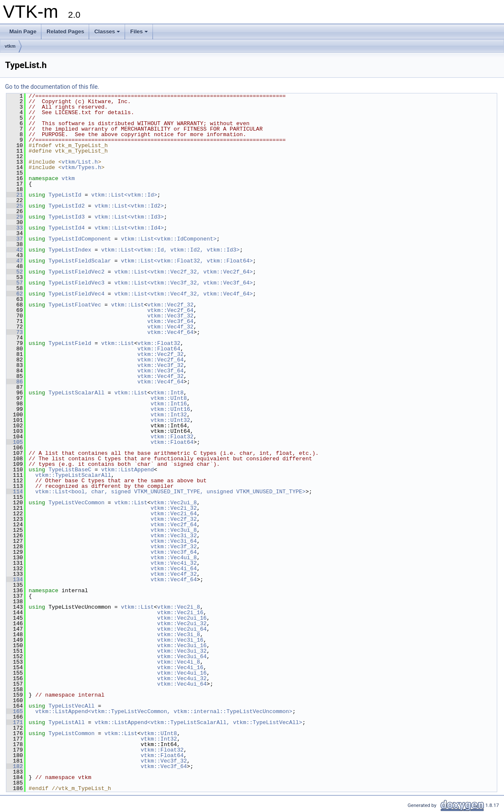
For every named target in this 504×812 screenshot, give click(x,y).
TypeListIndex (70, 250)
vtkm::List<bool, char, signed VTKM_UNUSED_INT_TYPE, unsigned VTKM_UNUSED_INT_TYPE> (170, 492)
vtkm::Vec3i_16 (180, 640)
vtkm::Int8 (167, 393)
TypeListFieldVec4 (77, 294)
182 (15, 766)
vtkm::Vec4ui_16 (182, 673)
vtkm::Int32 (169, 415)
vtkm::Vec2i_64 (173, 514)
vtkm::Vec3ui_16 (182, 645)
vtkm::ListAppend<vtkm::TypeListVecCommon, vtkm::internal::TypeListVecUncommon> (163, 711)
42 (15, 250)
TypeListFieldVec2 (77, 272)
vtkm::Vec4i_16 (180, 667)
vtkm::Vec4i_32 (173, 563)
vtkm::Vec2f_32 (170, 305)
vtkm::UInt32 (170, 420)
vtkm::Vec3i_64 (173, 541)
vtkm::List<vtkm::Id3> (129, 217)
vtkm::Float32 (159, 343)
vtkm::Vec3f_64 (170, 321)
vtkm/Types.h (82, 167)
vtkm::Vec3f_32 (170, 316)
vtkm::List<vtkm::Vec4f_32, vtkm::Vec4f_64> (184, 294)
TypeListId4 (67, 228)
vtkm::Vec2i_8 (178, 607)
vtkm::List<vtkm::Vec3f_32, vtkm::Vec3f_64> (184, 283)
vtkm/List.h (80, 162)
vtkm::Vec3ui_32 (182, 651)
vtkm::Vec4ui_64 (182, 684)
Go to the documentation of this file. (52, 87)
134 (15, 580)
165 (15, 711)
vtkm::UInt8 (169, 398)
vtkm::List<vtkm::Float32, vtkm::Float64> (187, 261)
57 (15, 283)
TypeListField (70, 343)
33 (15, 228)
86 (15, 382)
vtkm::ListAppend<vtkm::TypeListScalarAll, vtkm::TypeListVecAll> (198, 722)
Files (139, 31)
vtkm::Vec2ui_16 (182, 618)
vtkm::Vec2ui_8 (174, 503)
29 (15, 217)
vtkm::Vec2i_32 (173, 508)
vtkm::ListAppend (127, 470)
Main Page (23, 31)
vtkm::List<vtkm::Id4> (129, 228)
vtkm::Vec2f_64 (170, 310)
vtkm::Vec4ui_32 (182, 678)
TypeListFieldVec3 (77, 283)
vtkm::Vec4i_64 (173, 569)
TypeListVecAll (72, 706)
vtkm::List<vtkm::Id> (124, 195)
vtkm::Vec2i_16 (180, 612)
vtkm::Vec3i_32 (173, 536)
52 (15, 272)
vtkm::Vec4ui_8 (173, 558)
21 (15, 195)
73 (15, 332)
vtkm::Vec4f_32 (170, 327)
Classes (107, 31)
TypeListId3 (67, 217)
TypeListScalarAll (77, 393)
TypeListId (65, 195)
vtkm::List (128, 305)
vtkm (10, 46)
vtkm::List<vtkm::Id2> (129, 206)
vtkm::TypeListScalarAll (73, 475)
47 (15, 261)
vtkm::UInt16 (170, 409)
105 (15, 442)
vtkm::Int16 (169, 404)
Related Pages (65, 31)
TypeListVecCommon (77, 503)
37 (15, 239)
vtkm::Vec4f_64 (170, 332)
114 (15, 492)
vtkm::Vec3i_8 (178, 634)
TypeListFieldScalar (80, 261)
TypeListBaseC (70, 470)
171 (15, 722)
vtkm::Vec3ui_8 (173, 530)
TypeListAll (67, 722)
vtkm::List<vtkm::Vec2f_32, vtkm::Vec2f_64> (184, 272)
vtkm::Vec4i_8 (178, 662)
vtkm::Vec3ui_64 (182, 656)
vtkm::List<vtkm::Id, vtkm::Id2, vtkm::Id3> (170, 250)
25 (15, 206)
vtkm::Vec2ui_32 (182, 623)
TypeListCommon (72, 733)
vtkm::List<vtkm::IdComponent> (169, 239)
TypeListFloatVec (75, 305)
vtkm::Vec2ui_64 (182, 629)
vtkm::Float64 (159, 349)
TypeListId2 (67, 206)
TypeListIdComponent (80, 239)
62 (15, 294)
